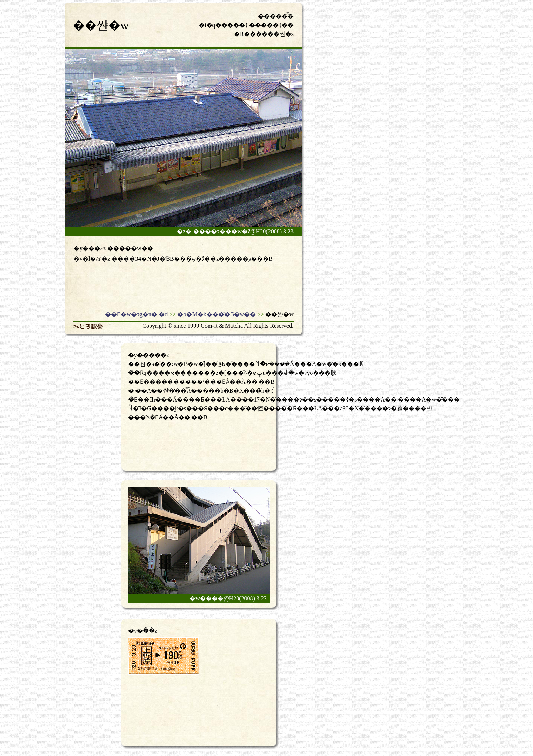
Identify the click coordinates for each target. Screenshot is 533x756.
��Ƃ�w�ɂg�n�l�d (136, 314)
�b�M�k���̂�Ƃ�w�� (217, 314)
